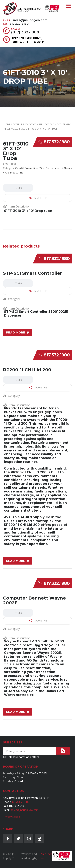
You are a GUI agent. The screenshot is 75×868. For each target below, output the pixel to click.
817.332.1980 (57, 142)
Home (7, 124)
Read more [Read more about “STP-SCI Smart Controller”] (16, 332)
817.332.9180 (19, 24)
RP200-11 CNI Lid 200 (27, 370)
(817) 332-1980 (25, 32)
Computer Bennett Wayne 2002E (34, 600)
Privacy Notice (11, 817)
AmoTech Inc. (46, 856)
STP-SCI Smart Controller (32, 273)
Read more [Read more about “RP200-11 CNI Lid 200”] (16, 561)
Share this (38, 198)
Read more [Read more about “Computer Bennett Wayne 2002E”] (16, 712)
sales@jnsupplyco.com (30, 20)
